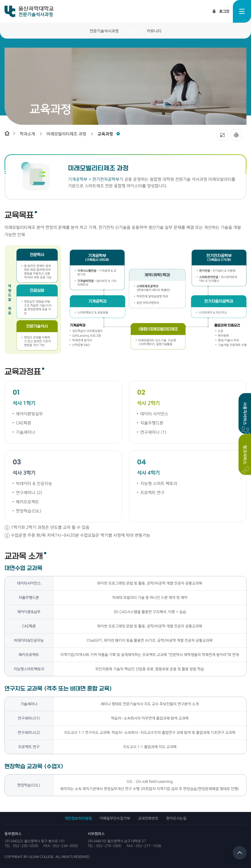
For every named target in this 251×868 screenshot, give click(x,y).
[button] (29, 134)
